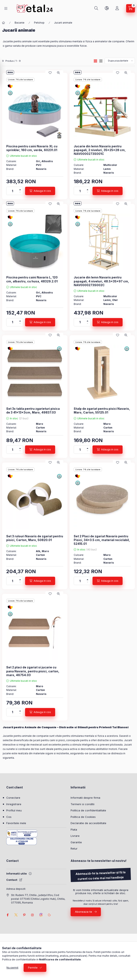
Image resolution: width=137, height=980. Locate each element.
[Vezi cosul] (131, 8)
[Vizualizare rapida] (58, 73)
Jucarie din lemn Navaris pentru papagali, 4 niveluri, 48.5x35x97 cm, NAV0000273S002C (101, 281)
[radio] (101, 61)
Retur (74, 848)
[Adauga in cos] (40, 191)
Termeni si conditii (82, 804)
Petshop (39, 23)
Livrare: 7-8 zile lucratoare (20, 80)
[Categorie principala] (4, 23)
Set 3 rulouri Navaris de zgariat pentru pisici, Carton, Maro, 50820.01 (35, 538)
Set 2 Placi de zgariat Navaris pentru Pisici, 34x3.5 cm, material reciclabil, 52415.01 (102, 540)
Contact (12, 880)
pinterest (24, 915)
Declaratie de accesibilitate (88, 823)
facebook (8, 915)
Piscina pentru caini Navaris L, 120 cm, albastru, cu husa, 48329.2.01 (32, 279)
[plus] (20, 189)
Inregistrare (14, 804)
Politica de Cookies (83, 817)
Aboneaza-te (84, 912)
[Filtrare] (4, 73)
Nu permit (12, 968)
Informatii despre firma (85, 798)
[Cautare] (96, 8)
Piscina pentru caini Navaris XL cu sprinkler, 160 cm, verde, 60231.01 (32, 148)
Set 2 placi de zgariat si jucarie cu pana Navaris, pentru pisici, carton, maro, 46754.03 (33, 671)
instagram (33, 915)
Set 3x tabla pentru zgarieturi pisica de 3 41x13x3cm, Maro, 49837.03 (33, 410)
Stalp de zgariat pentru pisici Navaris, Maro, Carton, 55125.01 (102, 410)
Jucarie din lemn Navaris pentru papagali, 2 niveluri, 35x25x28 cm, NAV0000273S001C (100, 150)
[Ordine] (120, 61)
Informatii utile (16, 873)
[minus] (20, 193)
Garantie (76, 842)
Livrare (75, 836)
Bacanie (20, 23)
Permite (33, 968)
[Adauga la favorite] (50, 73)
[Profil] (117, 8)
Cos (9, 817)
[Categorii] (6, 8)
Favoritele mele (16, 823)
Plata (74, 830)
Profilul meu (14, 810)
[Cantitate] (13, 191)
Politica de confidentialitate (88, 810)
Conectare (13, 798)
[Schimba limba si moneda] (107, 8)
